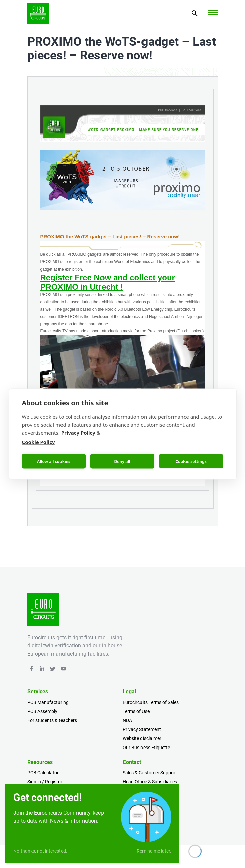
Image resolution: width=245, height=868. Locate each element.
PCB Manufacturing (48, 702)
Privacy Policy (78, 433)
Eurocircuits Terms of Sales (151, 702)
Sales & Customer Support (150, 773)
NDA (127, 720)
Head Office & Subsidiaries (150, 782)
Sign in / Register (45, 782)
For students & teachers (52, 720)
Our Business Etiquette (146, 748)
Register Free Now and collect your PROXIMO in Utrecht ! (108, 282)
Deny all (122, 461)
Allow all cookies (54, 461)
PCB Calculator (43, 773)
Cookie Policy (38, 442)
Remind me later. (154, 851)
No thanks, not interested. (40, 851)
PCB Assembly (42, 711)
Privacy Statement (142, 729)
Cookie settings (191, 461)
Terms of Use (136, 711)
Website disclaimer (142, 738)
